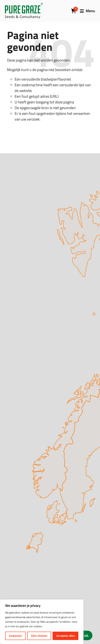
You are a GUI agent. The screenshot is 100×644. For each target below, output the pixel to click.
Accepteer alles (66, 636)
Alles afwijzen (39, 636)
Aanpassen (15, 636)
